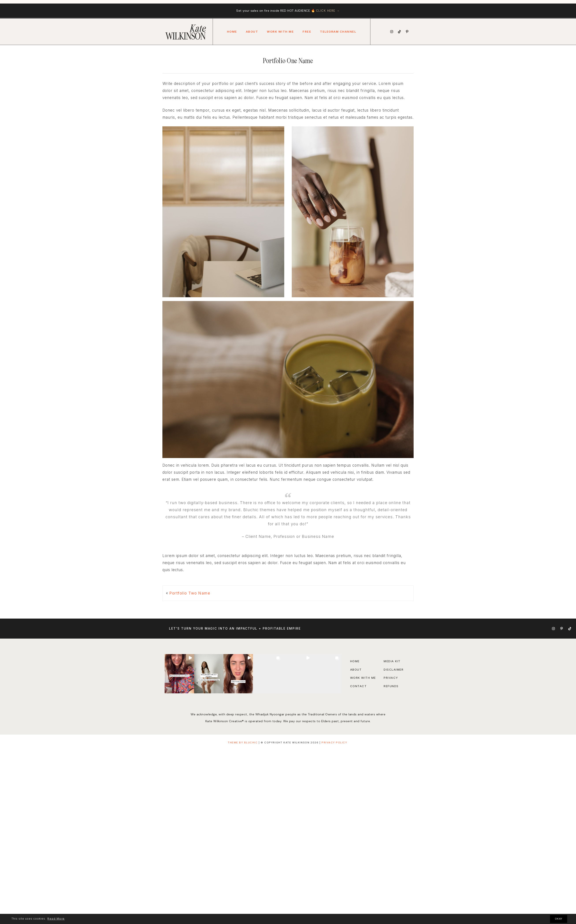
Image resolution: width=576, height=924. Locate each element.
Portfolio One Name (288, 61)
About (252, 32)
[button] (179, 674)
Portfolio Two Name (190, 593)
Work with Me (363, 678)
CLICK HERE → (328, 11)
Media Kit (392, 661)
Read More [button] (56, 919)
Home (232, 32)
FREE (307, 32)
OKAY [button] (559, 919)
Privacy (391, 678)
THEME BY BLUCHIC (243, 743)
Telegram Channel (338, 32)
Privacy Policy (334, 743)
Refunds (391, 686)
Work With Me (280, 32)
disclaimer (394, 670)
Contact (359, 686)
